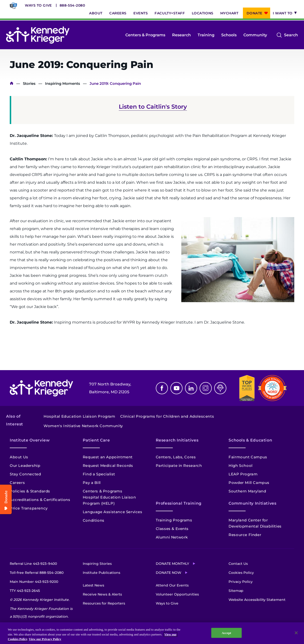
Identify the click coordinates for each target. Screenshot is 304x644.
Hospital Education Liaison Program (79, 416)
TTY (25, 591)
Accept (226, 633)
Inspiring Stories (97, 564)
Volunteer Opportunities (177, 594)
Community (255, 35)
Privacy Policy (241, 582)
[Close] (296, 633)
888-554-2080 (72, 5)
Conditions (94, 520)
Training (206, 35)
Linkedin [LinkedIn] (191, 388)
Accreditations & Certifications (40, 500)
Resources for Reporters (104, 603)
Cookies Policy (241, 573)
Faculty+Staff (170, 13)
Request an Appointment (108, 457)
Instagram (206, 388)
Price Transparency (29, 508)
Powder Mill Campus (249, 483)
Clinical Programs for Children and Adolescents (167, 416)
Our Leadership (25, 466)
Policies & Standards (30, 491)
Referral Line (33, 564)
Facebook (162, 388)
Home (12, 83)
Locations (203, 13)
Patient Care (96, 440)
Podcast (220, 388)
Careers (118, 13)
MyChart (229, 13)
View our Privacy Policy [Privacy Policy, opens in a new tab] (45, 639)
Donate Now (169, 573)
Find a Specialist (99, 474)
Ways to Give (38, 5)
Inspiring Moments (63, 83)
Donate (254, 13)
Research (181, 35)
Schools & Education (250, 440)
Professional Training (179, 503)
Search (291, 35)
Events (141, 13)
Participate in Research (179, 466)
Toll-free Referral (37, 573)
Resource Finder (245, 535)
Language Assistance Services (113, 512)
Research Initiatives (177, 440)
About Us (19, 457)
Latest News (93, 585)
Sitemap (236, 591)
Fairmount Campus (248, 457)
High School (241, 466)
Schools (229, 35)
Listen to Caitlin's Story (153, 107)
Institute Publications (101, 573)
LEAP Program (243, 474)
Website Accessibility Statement (257, 600)
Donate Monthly (172, 564)
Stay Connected (25, 474)
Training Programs (174, 520)
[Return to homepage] (38, 35)
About (96, 13)
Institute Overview (30, 440)
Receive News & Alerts (102, 594)
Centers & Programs (145, 35)
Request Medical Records (108, 466)
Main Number (34, 582)
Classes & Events (172, 529)
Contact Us (238, 564)
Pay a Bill (92, 483)
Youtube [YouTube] (176, 388)
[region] (152, 633)
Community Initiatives (252, 503)
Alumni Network (172, 537)
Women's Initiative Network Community (83, 426)
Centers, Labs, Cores (176, 457)
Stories (29, 83)
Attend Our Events (172, 585)
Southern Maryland (247, 491)
